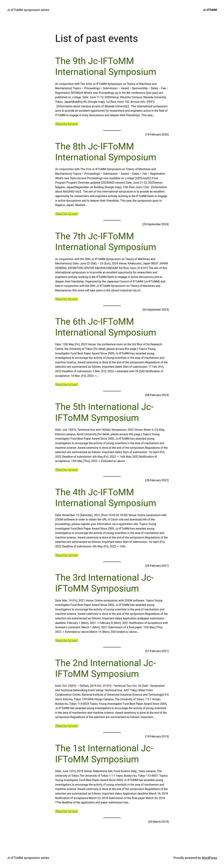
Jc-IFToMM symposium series (28, 10)
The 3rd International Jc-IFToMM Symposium (104, 583)
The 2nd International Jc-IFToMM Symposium (105, 668)
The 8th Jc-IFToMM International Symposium (106, 152)
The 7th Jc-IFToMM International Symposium (106, 242)
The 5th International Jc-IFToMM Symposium (104, 412)
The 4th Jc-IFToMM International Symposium (106, 498)
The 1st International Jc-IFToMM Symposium (104, 754)
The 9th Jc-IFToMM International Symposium (106, 66)
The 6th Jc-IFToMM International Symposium (106, 327)
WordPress (209, 858)
